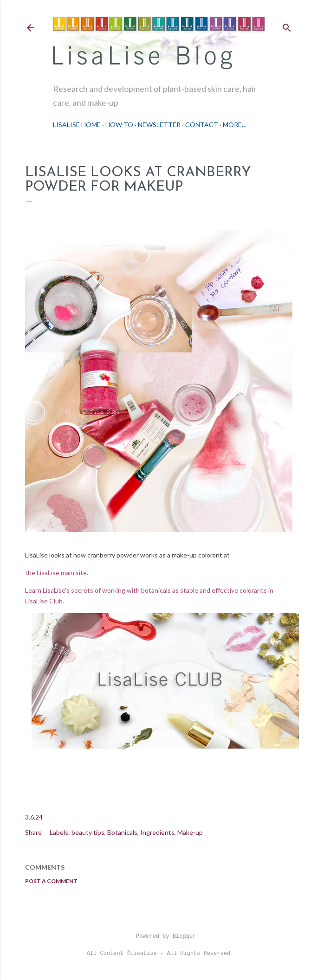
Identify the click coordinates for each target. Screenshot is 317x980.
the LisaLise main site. (57, 573)
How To (119, 125)
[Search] (287, 26)
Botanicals (122, 832)
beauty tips (88, 832)
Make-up (190, 832)
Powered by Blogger (159, 936)
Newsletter (159, 125)
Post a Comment (51, 881)
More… (235, 125)
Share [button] (33, 832)
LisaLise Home (77, 125)
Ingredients (157, 832)
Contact (202, 125)
